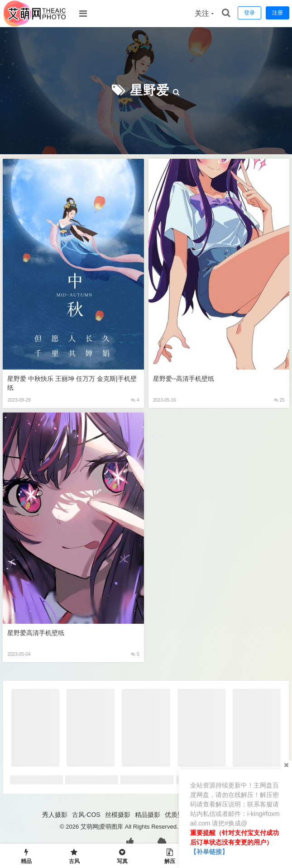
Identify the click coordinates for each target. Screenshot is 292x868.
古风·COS (86, 815)
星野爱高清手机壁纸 (36, 633)
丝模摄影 (118, 815)
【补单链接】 (209, 852)
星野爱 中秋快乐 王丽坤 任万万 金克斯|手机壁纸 (72, 383)
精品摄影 (148, 815)
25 (279, 400)
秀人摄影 (55, 815)
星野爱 (150, 90)
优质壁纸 (177, 815)
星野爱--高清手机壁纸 (184, 379)
